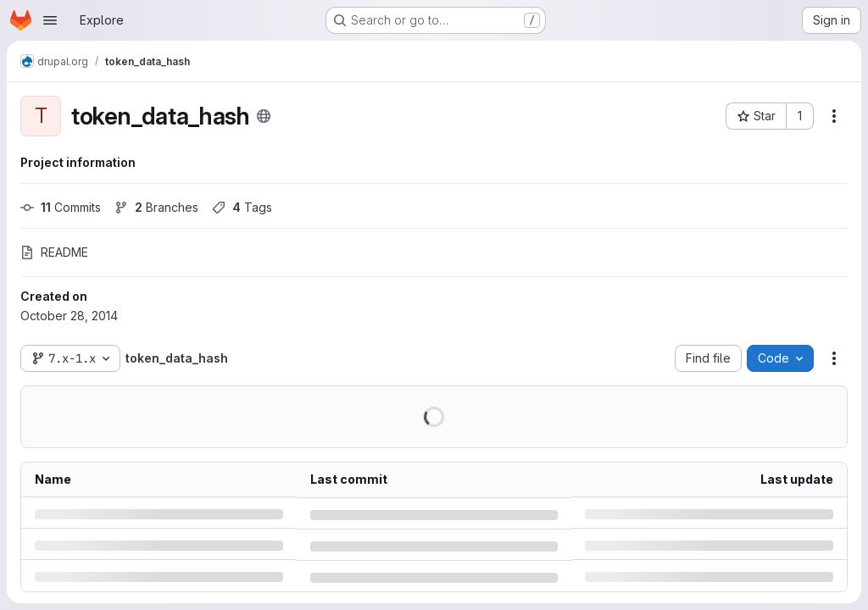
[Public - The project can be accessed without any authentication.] (264, 116)
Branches (156, 207)
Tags (242, 207)
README (54, 252)
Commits (61, 207)
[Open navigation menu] (50, 20)
